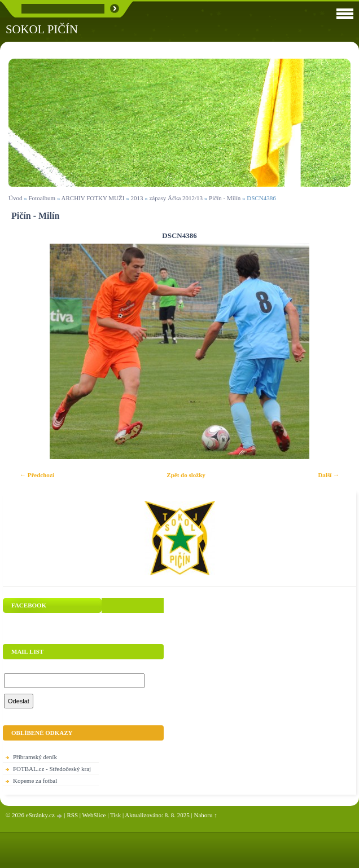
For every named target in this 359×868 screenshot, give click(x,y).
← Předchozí (37, 475)
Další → (329, 475)
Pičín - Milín (225, 198)
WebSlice (94, 815)
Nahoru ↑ (206, 815)
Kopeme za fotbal (35, 781)
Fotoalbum (42, 198)
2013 (137, 198)
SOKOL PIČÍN (42, 29)
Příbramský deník (35, 757)
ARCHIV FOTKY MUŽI (93, 198)
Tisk (115, 815)
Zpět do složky (186, 475)
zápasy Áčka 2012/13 (176, 198)
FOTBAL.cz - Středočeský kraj (52, 769)
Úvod (15, 198)
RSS (72, 815)
